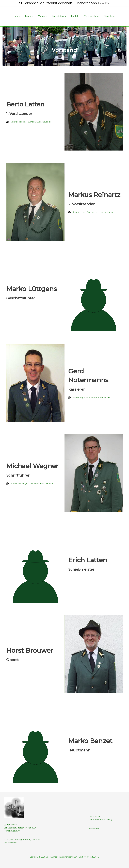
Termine (31, 16)
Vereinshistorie (90, 16)
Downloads (107, 16)
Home (20, 16)
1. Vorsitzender (19, 114)
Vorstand (44, 16)
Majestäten (58, 16)
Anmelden (94, 828)
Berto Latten (26, 104)
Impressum (95, 817)
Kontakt (74, 16)
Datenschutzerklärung (101, 820)
